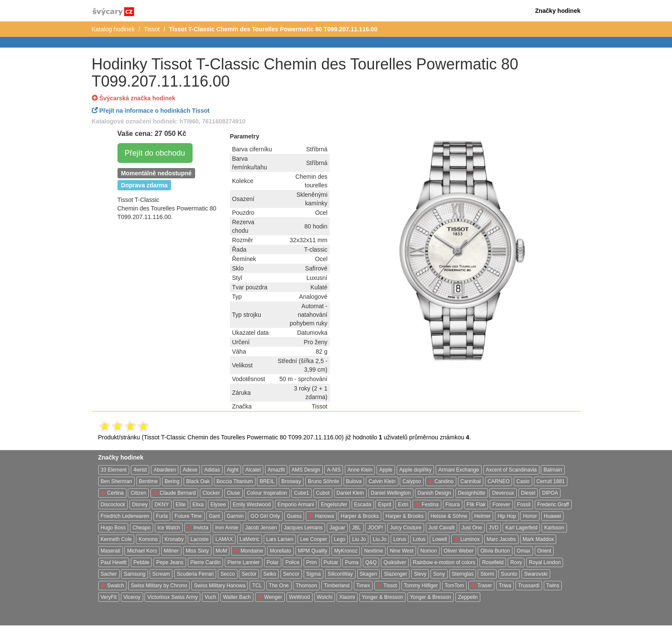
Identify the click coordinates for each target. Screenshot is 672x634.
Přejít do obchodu (155, 153)
